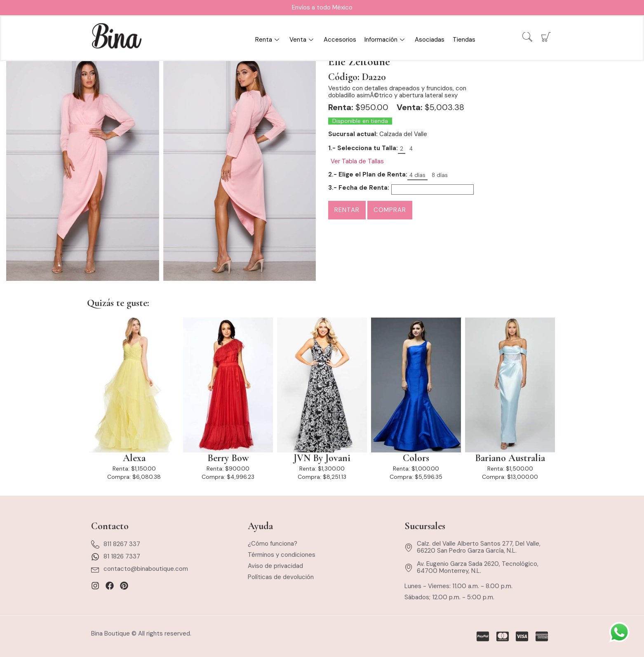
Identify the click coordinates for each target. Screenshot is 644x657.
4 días (417, 175)
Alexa (134, 458)
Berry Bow (228, 458)
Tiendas (464, 40)
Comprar (390, 210)
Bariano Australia (510, 458)
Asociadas (430, 40)
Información (385, 40)
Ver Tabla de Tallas (357, 161)
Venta (302, 40)
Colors (416, 458)
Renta (268, 40)
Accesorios (340, 40)
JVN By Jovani (322, 458)
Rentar (347, 210)
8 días (440, 175)
